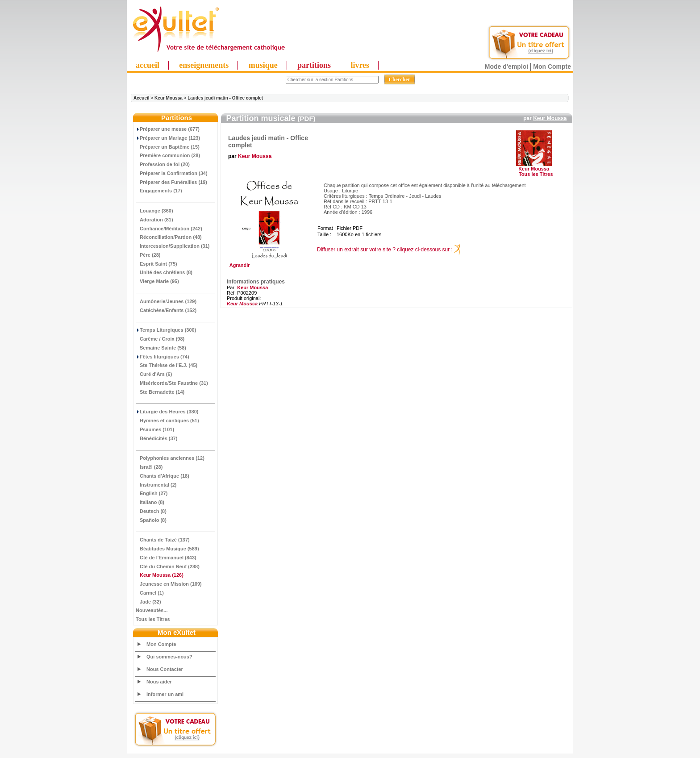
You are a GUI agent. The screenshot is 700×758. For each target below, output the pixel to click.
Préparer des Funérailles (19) (171, 182)
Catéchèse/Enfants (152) (166, 310)
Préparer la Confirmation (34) (172, 173)
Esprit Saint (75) (156, 264)
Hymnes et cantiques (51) (167, 421)
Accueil (142, 98)
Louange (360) (154, 211)
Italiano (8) (150, 502)
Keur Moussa (169, 98)
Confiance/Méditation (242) (169, 229)
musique (263, 65)
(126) (160, 575)
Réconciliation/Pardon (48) (169, 237)
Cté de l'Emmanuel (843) (166, 558)
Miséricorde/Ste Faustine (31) (172, 383)
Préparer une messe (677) (168, 129)
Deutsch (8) (151, 511)
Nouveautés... (152, 610)
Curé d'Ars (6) (154, 374)
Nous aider (159, 682)
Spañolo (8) (151, 520)
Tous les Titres (153, 619)
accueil (148, 65)
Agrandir (268, 263)
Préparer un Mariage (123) (168, 138)
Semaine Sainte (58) (161, 348)
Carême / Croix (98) (160, 339)
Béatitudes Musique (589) (167, 549)
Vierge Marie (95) (157, 281)
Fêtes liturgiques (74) (162, 357)
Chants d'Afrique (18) (162, 476)
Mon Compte (552, 67)
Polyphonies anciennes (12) (170, 458)
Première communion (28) (168, 155)
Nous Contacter (165, 669)
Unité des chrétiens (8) (164, 272)
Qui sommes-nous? (169, 657)
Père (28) (148, 255)
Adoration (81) (154, 220)
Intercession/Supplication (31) (173, 246)
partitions (314, 65)
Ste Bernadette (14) (160, 392)
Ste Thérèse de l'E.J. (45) (167, 365)
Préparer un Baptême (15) (168, 147)
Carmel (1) (150, 593)
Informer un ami (165, 694)
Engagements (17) (159, 191)
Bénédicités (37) (156, 438)
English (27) (152, 493)
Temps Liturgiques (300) (166, 330)
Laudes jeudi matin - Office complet (225, 98)
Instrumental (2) (156, 485)
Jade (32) (148, 602)
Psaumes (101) (155, 429)
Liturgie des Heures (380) (167, 412)
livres (360, 65)
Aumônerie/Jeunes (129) (166, 301)
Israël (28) (149, 467)
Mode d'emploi (506, 67)
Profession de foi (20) (163, 164)
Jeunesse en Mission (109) (169, 584)
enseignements (204, 65)
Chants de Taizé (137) (163, 540)
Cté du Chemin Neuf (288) (168, 566)
